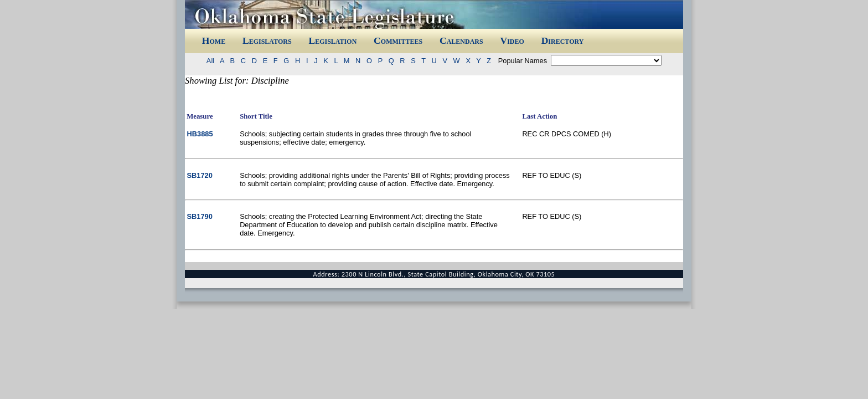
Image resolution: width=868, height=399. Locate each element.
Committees (398, 40)
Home (214, 40)
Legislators (267, 40)
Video (512, 40)
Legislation (332, 40)
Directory (563, 40)
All (212, 61)
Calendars (461, 40)
